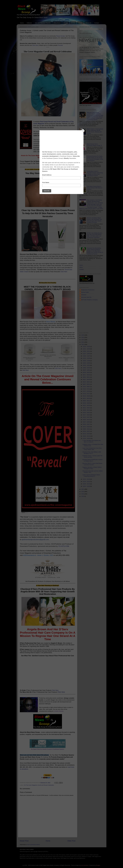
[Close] (83, 131)
